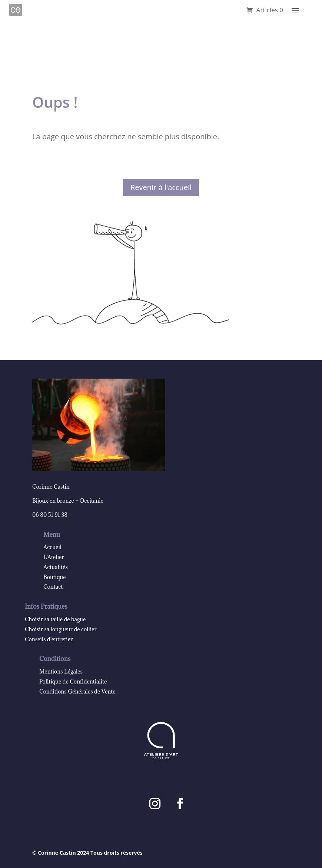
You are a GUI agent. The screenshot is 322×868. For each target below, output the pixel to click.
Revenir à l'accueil (161, 187)
